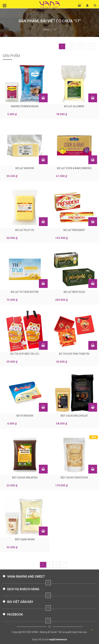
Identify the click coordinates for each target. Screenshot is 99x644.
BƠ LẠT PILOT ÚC (25, 230)
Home (46, 30)
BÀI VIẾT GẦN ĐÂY (20, 602)
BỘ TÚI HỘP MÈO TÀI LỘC (25, 354)
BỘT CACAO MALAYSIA (25, 478)
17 (55, 30)
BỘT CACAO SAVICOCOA (74, 478)
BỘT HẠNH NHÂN (25, 539)
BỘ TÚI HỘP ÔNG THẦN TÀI (74, 354)
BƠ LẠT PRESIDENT (74, 230)
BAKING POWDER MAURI (25, 106)
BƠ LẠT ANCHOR (25, 168)
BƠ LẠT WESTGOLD (74, 292)
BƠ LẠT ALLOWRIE (74, 106)
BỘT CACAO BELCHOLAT (74, 416)
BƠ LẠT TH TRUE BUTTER (25, 292)
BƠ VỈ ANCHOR (25, 416)
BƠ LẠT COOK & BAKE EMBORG (74, 168)
